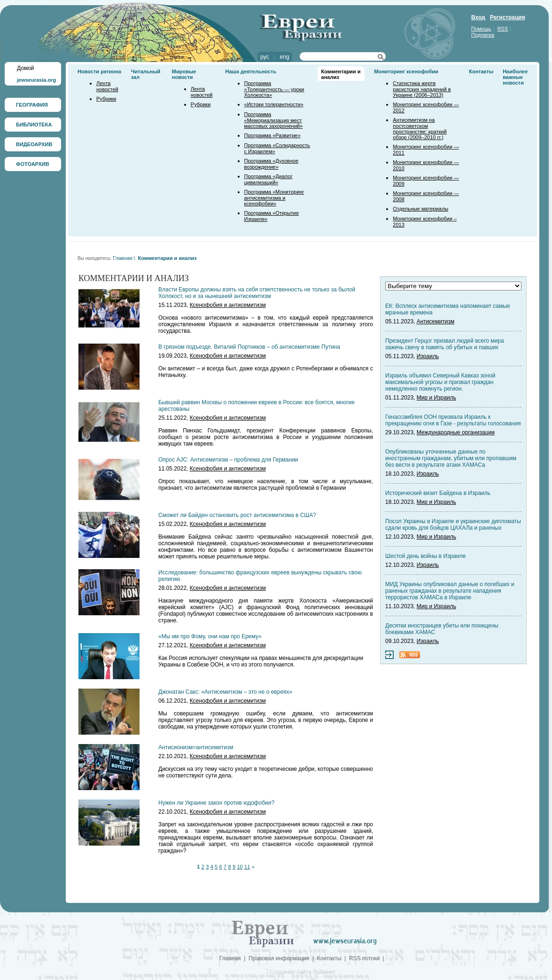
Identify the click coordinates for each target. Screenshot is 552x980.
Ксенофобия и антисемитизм (228, 305)
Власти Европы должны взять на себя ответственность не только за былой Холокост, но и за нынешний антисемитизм (257, 293)
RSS (503, 29)
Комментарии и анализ (167, 258)
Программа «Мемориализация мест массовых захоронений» (274, 120)
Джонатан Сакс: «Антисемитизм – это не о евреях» (225, 692)
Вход (478, 17)
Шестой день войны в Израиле (425, 556)
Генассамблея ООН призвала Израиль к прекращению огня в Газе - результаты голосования (453, 420)
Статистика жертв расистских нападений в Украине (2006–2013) (422, 89)
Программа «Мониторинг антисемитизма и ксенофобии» (274, 198)
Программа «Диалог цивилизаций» (268, 179)
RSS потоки (364, 958)
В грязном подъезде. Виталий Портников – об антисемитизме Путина (249, 347)
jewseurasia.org (36, 80)
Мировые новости (184, 74)
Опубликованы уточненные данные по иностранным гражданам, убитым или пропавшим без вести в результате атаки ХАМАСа (451, 458)
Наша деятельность (251, 71)
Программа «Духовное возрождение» (272, 164)
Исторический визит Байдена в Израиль (438, 493)
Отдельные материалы (420, 209)
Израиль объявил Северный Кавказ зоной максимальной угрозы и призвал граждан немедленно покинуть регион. (440, 382)
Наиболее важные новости (515, 77)
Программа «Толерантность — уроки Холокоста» (274, 89)
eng (285, 57)
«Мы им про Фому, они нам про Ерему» (210, 636)
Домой (26, 68)
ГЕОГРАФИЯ (32, 105)
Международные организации (456, 432)
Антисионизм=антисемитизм (196, 747)
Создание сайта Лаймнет (303, 972)
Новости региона (99, 71)
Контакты (481, 71)
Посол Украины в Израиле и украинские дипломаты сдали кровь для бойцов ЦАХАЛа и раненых (453, 525)
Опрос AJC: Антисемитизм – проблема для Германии (228, 460)
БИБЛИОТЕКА (34, 125)
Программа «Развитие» (272, 135)
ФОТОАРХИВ (33, 164)
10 (240, 867)
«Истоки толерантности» (274, 104)
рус (264, 57)
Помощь (481, 29)
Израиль (428, 356)
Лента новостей (107, 86)
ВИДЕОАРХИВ (34, 144)
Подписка (483, 35)
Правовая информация (279, 958)
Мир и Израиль (436, 398)
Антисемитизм (435, 321)
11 (247, 867)
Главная (123, 258)
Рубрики (106, 99)
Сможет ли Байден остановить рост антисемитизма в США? (237, 515)
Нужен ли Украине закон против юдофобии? (216, 803)
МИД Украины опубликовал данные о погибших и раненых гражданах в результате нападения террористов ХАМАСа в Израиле (450, 591)
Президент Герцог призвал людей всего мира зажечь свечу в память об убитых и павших (445, 344)
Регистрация (508, 17)
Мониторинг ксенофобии (406, 71)
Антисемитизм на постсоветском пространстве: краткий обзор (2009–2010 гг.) (420, 129)
